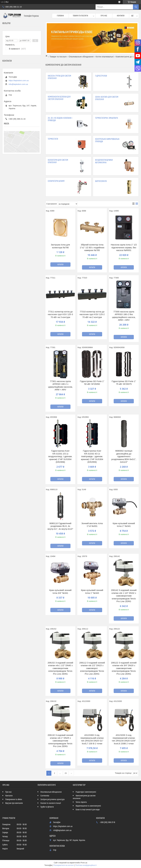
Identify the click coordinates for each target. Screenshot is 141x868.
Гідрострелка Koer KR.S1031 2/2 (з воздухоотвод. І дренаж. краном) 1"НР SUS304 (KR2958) (60, 456)
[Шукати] (136, 7)
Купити (60, 265)
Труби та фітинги (47, 807)
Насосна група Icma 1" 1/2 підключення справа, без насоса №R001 (124, 247)
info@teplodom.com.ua (18, 84)
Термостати (53, 139)
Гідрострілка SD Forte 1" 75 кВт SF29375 (124, 383)
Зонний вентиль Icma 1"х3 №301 (92, 525)
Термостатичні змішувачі (107, 118)
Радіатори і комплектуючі (86, 792)
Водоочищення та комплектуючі (88, 806)
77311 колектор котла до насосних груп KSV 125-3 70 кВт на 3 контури (60, 314)
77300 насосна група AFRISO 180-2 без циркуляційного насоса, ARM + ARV (124, 316)
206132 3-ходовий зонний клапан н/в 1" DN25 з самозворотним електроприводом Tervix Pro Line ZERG (60, 741)
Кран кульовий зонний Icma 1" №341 (124, 525)
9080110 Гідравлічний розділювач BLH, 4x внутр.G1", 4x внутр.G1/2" (60, 526)
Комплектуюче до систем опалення (84, 797)
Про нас (104, 16)
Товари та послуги (80, 16)
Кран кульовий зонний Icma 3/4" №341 (60, 592)
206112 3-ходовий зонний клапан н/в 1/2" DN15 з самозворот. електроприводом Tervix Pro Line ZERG (92, 668)
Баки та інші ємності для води (88, 810)
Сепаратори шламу (56, 181)
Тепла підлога (81, 802)
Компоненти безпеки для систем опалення (59, 98)
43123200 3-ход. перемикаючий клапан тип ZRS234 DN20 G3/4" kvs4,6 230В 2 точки (124, 739)
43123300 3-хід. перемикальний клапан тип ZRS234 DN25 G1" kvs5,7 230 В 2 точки (92, 739)
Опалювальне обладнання (81, 57)
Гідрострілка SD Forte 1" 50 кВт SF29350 (92, 383)
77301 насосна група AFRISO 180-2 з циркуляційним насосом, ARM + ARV (60, 385)
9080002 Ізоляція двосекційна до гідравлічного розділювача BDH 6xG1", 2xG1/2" (124, 456)
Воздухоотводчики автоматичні (104, 161)
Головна (60, 16)
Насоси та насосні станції (51, 803)
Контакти (121, 16)
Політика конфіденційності (86, 865)
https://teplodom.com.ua (19, 80)
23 (66, 773)
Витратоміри (101, 181)
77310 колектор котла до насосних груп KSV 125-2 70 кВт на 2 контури (92, 314)
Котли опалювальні (105, 57)
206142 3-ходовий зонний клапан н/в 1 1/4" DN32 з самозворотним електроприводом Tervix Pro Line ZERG (124, 596)
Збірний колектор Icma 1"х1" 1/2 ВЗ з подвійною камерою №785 (92, 247)
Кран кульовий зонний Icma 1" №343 (92, 592)
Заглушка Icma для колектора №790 (60, 246)
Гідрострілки (101, 76)
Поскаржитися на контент (64, 865)
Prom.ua (84, 863)
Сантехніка (45, 796)
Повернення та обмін (14, 799)
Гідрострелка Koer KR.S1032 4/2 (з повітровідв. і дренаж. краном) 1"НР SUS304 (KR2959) (92, 456)
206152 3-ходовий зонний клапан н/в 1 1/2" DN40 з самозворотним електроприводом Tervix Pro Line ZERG (60, 668)
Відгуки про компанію (14, 803)
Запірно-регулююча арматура (53, 799)
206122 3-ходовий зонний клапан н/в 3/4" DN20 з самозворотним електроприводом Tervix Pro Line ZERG (124, 668)
